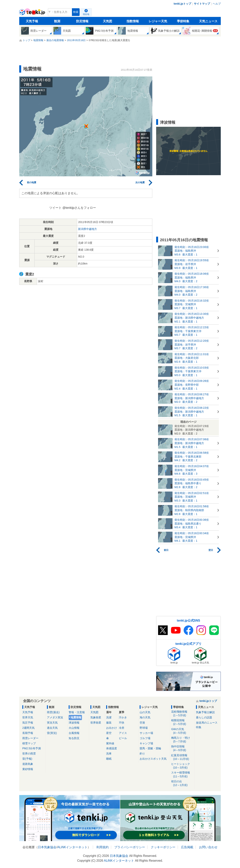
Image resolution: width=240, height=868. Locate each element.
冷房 (122, 728)
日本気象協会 (47, 847)
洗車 (109, 754)
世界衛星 (96, 723)
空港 (142, 723)
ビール (123, 738)
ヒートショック (182, 766)
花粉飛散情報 (182, 714)
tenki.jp (33, 13)
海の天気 (145, 717)
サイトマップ (202, 4)
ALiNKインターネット (72, 847)
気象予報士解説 (205, 712)
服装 (109, 723)
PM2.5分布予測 (32, 748)
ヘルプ (217, 4)
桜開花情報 (182, 722)
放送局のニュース (207, 723)
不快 (122, 723)
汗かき (123, 717)
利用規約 (102, 847)
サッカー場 (146, 733)
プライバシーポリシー (130, 847)
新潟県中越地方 (87, 229)
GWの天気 (182, 731)
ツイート (55, 208)
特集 (199, 727)
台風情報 (74, 733)
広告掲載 (187, 847)
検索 (76, 12)
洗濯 (109, 717)
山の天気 (145, 712)
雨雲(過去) (53, 712)
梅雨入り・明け (182, 740)
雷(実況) (52, 733)
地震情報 (76, 717)
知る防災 (74, 738)
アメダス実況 (55, 717)
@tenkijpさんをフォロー (79, 208)
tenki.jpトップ (182, 4)
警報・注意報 (77, 712)
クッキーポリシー (163, 847)
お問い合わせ (208, 847)
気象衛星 (96, 717)
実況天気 (52, 723)
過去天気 (52, 728)
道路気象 (28, 764)
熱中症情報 (182, 748)
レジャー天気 (158, 21)
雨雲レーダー (30, 738)
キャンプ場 (146, 743)
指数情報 (133, 21)
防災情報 (82, 21)
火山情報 (74, 728)
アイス (123, 733)
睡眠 (109, 759)
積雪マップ (29, 743)
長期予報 (28, 733)
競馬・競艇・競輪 (150, 748)
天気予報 (32, 21)
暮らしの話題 (204, 717)
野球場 (144, 728)
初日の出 (182, 783)
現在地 (86, 14)
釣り (142, 754)
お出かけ (112, 728)
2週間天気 (28, 728)
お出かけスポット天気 (153, 759)
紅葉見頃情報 (182, 757)
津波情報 (74, 723)
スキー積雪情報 (182, 775)
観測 (57, 21)
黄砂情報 (28, 769)
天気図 (107, 21)
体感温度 (112, 748)
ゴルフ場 (145, 738)
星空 (109, 733)
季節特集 (183, 21)
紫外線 (110, 743)
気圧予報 (28, 723)
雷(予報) (27, 759)
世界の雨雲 (29, 754)
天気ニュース (208, 21)
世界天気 (28, 717)
